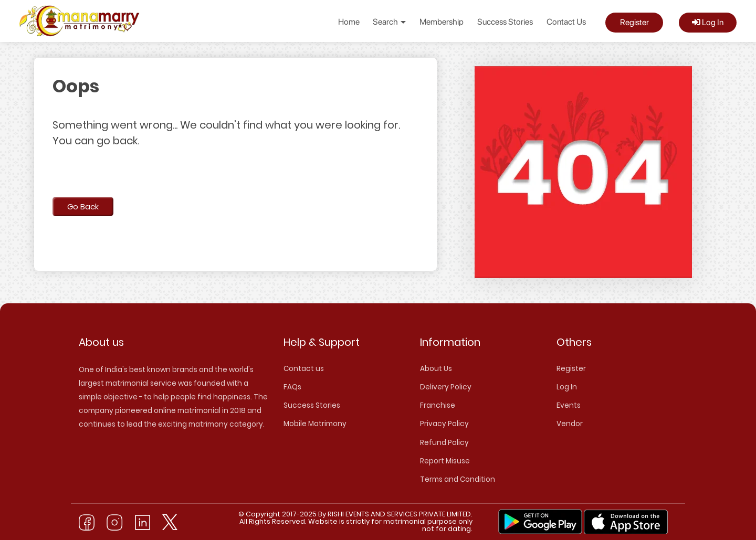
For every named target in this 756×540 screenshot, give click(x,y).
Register (634, 22)
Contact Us (566, 22)
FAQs (292, 387)
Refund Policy (444, 443)
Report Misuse (445, 461)
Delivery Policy (446, 387)
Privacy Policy (444, 424)
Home (349, 22)
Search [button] (389, 22)
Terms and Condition (458, 479)
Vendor (570, 424)
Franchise (438, 405)
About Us (436, 369)
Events (569, 405)
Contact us (304, 369)
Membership (442, 22)
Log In (708, 22)
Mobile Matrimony (315, 424)
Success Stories (505, 22)
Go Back (83, 207)
